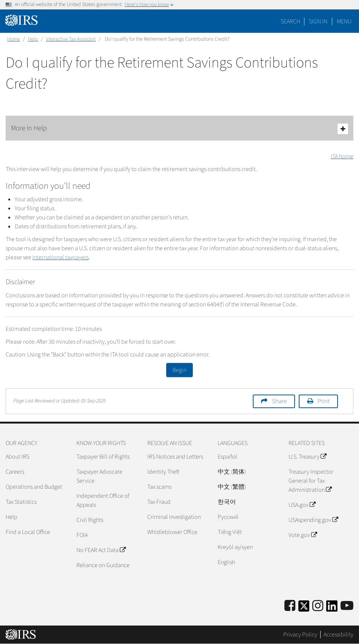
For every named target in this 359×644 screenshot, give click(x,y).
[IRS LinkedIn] (332, 608)
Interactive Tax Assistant (71, 39)
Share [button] (279, 401)
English (226, 562)
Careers (15, 472)
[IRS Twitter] (304, 608)
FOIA (82, 535)
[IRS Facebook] (290, 606)
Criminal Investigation (174, 517)
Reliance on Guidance (103, 565)
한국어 (227, 502)
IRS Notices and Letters (175, 457)
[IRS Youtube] (347, 606)
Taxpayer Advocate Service (99, 476)
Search (290, 21)
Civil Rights (90, 520)
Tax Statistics (21, 502)
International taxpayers (60, 257)
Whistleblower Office (172, 532)
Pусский (228, 517)
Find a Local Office (28, 532)
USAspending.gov (313, 520)
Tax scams (159, 487)
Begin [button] (179, 370)
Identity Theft (163, 472)
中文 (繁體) (232, 487)
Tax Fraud (159, 502)
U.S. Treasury (307, 457)
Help (33, 39)
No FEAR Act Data (101, 550)
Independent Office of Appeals (103, 500)
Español (228, 457)
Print (324, 401)
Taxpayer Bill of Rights (103, 457)
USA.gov (302, 505)
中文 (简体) (232, 472)
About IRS (18, 457)
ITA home (342, 156)
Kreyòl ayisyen (235, 547)
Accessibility (338, 635)
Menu (344, 21)
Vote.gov (303, 535)
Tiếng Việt (230, 532)
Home (14, 39)
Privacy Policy (300, 635)
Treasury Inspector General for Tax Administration (311, 481)
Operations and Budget (34, 487)
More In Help (179, 129)
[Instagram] (318, 606)
